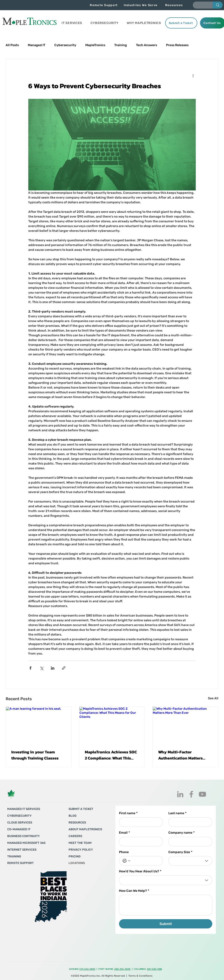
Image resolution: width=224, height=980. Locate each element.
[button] (72, 23)
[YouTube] (202, 794)
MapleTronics (95, 45)
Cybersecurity (65, 45)
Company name (181, 833)
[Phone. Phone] (145, 861)
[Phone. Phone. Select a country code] (126, 861)
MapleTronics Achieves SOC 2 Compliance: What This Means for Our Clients (111, 755)
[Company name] (189, 842)
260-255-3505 (122, 969)
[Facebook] (191, 794)
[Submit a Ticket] (181, 23)
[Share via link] (64, 668)
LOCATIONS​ (77, 863)
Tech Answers (147, 45)
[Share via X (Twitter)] (42, 668)
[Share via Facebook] (30, 668)
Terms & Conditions (140, 976)
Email (124, 833)
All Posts (12, 45)
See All (213, 698)
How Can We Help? (134, 891)
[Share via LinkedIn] (53, 668)
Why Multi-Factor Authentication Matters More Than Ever (180, 755)
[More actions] (193, 75)
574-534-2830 (87, 969)
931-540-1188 (154, 969)
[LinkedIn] (180, 794)
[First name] (140, 822)
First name (128, 813)
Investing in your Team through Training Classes (35, 755)
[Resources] (174, 5)
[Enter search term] (199, 6)
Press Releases (177, 45)
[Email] (140, 842)
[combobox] (190, 861)
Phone (124, 852)
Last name (177, 813)
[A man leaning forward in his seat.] (39, 725)
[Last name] (189, 822)
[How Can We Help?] (166, 905)
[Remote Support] (104, 5)
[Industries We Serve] (141, 5)
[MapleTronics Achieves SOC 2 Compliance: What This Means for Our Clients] (112, 725)
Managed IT (37, 45)
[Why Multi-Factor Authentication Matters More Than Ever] (185, 725)
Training (121, 45)
